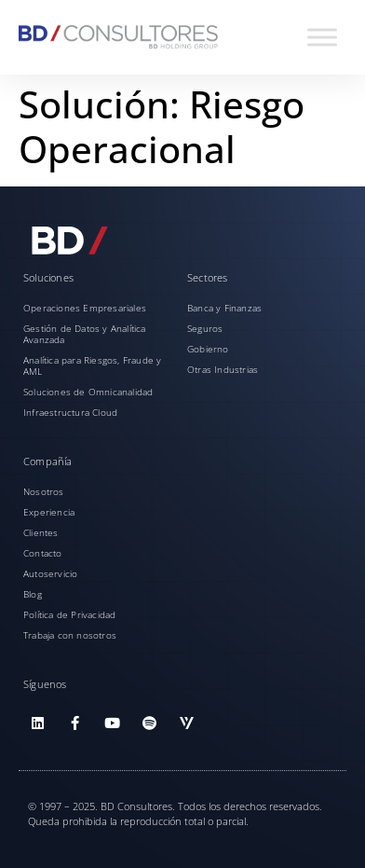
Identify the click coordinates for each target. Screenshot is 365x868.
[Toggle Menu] (322, 37)
